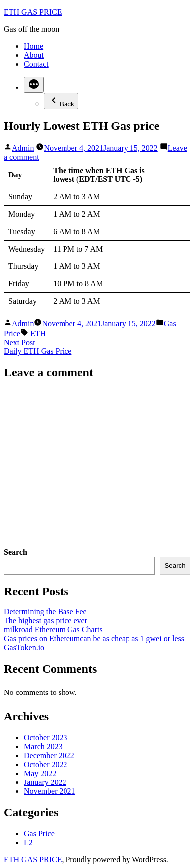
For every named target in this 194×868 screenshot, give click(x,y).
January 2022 (45, 782)
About (34, 55)
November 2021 (50, 791)
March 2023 (43, 746)
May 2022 (40, 773)
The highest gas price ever (46, 621)
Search (16, 552)
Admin (23, 148)
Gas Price (39, 833)
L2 (28, 842)
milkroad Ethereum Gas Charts (53, 630)
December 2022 (49, 755)
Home (33, 46)
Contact (36, 64)
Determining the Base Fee (46, 612)
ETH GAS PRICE (33, 12)
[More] (34, 85)
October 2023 (46, 738)
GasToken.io (24, 648)
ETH (38, 333)
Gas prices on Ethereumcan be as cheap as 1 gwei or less (94, 639)
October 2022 (46, 764)
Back (61, 101)
